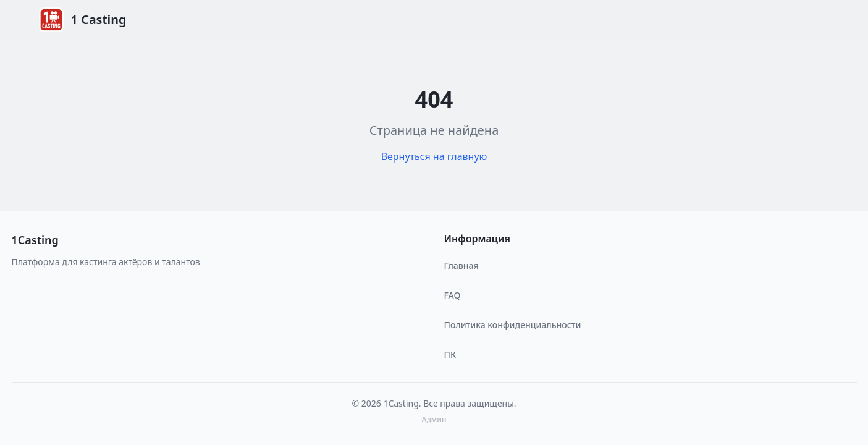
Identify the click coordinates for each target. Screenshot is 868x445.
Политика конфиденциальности (513, 325)
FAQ (453, 295)
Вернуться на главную (434, 156)
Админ (434, 420)
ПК (450, 354)
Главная (461, 265)
